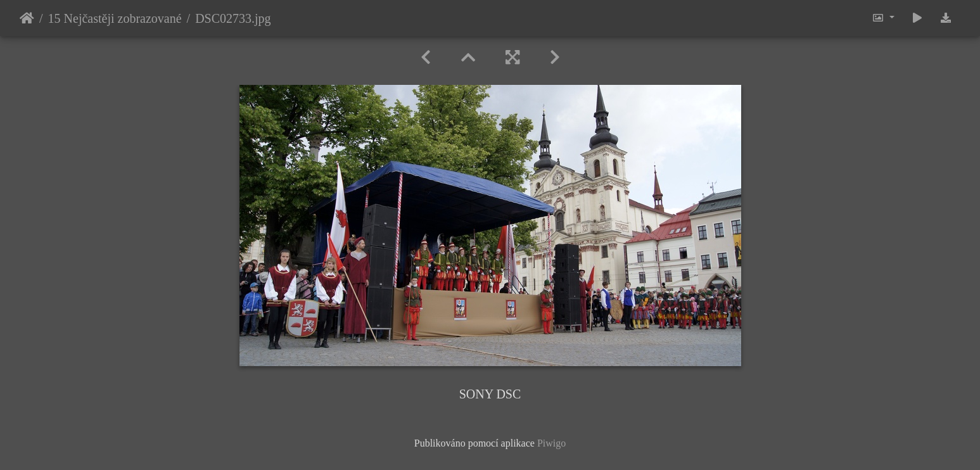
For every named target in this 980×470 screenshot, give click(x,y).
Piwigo (551, 443)
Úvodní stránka (27, 18)
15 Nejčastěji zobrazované (115, 18)
